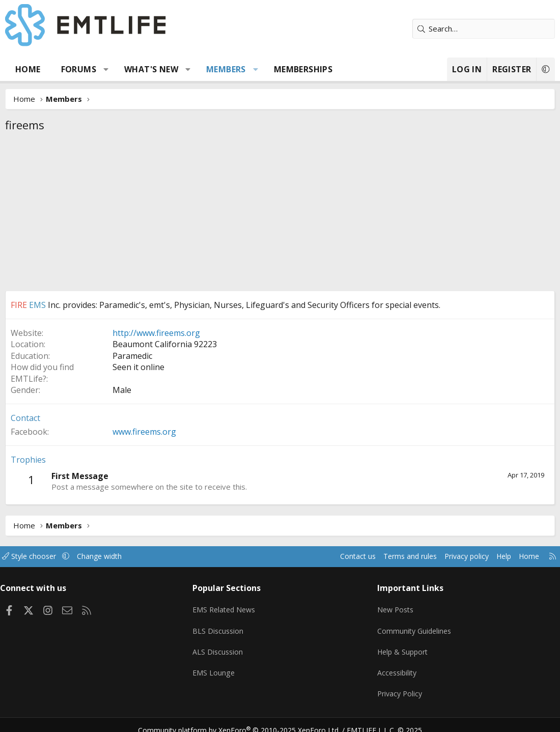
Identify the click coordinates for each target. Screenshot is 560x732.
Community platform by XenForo (246, 720)
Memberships (303, 69)
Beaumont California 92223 (165, 344)
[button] (106, 69)
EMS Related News (229, 607)
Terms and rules (393, 556)
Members (226, 69)
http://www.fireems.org (156, 333)
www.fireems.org (144, 432)
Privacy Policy (399, 686)
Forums (79, 69)
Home (28, 69)
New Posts (394, 607)
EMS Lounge (217, 666)
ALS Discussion (221, 646)
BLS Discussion (221, 627)
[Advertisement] (280, 214)
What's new (151, 69)
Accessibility (396, 666)
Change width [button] (113, 556)
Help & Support (402, 646)
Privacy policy (453, 556)
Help (493, 556)
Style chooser (39, 556)
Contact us (338, 556)
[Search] (484, 29)
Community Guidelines (413, 627)
